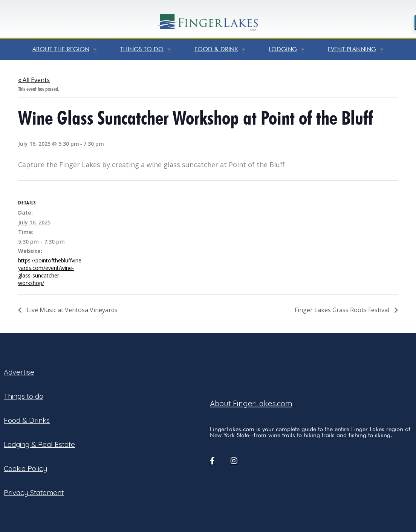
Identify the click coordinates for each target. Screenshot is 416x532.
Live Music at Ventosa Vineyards (71, 310)
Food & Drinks (27, 420)
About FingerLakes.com (251, 403)
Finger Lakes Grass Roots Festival (343, 310)
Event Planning (356, 49)
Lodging (287, 49)
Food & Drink (220, 49)
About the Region (65, 49)
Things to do (146, 49)
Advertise (19, 372)
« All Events (34, 80)
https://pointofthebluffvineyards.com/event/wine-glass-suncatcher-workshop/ (50, 272)
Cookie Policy (25, 468)
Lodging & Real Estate (39, 444)
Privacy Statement (34, 492)
